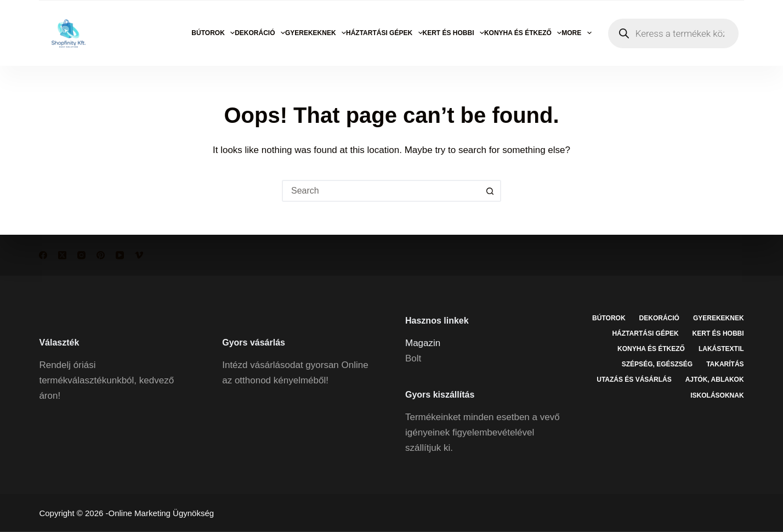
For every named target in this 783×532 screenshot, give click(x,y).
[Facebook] (43, 255)
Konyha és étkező (523, 33)
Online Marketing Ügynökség (161, 513)
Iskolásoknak (717, 395)
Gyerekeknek (316, 33)
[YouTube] (120, 255)
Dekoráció (260, 33)
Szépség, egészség (657, 364)
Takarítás (725, 364)
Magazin (423, 343)
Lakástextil (721, 349)
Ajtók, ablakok (715, 380)
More (576, 33)
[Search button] (490, 191)
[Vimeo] (139, 255)
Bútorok (213, 33)
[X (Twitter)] (62, 255)
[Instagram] (81, 255)
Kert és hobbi (453, 33)
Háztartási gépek (384, 33)
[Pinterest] (101, 255)
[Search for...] (381, 191)
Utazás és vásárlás (634, 380)
